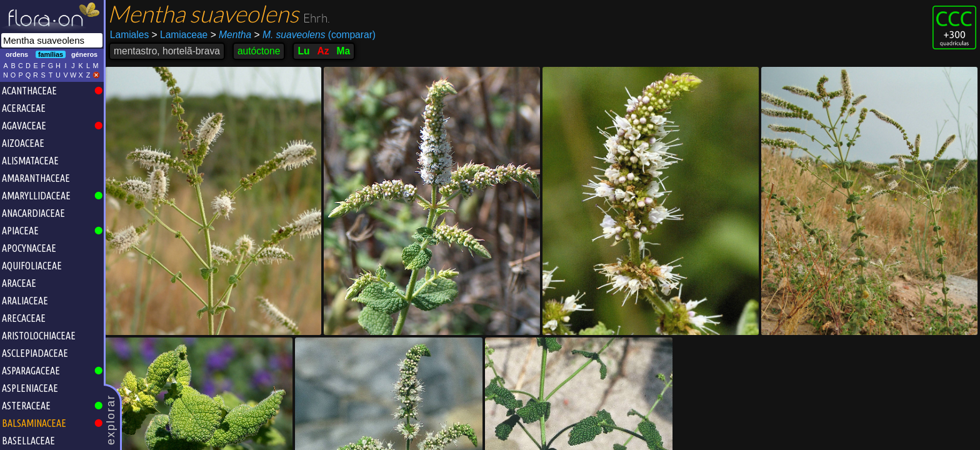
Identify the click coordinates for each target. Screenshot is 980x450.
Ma (344, 51)
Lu (303, 51)
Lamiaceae (180, 35)
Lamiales (129, 35)
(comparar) (315, 35)
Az (323, 51)
